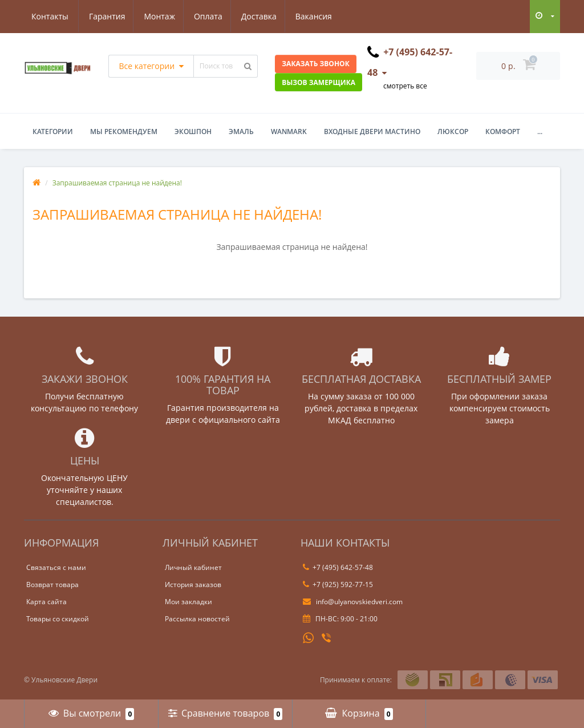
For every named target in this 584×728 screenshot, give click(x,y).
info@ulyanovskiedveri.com (353, 602)
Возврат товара (52, 585)
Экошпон (193, 132)
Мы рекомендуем (124, 132)
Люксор (453, 132)
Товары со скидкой (58, 619)
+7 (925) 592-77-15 (338, 585)
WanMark (289, 132)
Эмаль (241, 132)
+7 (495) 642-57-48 (338, 567)
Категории (53, 132)
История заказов (193, 585)
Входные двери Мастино (372, 132)
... (540, 132)
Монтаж (104, 16)
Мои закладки (188, 602)
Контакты (321, 16)
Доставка (206, 16)
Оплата (154, 16)
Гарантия (50, 16)
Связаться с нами (56, 567)
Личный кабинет (193, 567)
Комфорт (503, 132)
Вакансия (263, 16)
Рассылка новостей (197, 619)
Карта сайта (46, 602)
